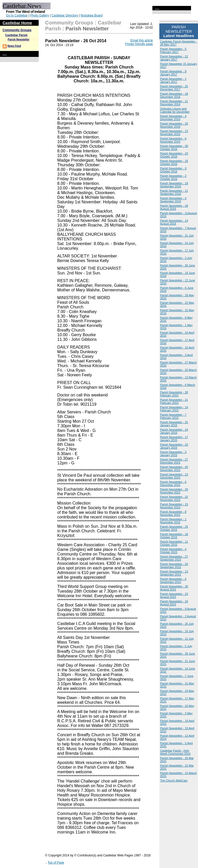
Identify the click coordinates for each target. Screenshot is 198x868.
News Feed (14, 46)
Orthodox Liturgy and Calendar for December (175, 110)
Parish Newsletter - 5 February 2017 (173, 50)
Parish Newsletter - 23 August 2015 (174, 595)
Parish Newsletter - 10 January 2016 (174, 446)
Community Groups (17, 30)
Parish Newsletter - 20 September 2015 (174, 566)
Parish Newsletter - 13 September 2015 (174, 573)
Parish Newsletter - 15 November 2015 (174, 506)
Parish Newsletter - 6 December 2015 (173, 483)
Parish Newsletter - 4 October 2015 (173, 551)
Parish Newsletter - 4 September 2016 (173, 200)
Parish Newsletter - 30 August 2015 (174, 588)
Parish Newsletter (19, 40)
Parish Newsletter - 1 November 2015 (173, 521)
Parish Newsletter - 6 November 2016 (173, 140)
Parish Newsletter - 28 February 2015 (174, 394)
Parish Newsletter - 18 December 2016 (174, 95)
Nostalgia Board (91, 15)
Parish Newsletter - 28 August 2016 (174, 207)
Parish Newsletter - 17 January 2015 (174, 439)
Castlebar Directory (65, 15)
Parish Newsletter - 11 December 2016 (174, 103)
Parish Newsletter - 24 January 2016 (174, 431)
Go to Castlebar (17, 15)
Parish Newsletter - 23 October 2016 (174, 155)
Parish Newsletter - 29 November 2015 (174, 491)
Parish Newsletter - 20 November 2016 (174, 125)
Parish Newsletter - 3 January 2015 (173, 454)
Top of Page (56, 863)
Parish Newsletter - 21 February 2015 (174, 401)
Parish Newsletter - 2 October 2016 (173, 177)
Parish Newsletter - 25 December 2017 (174, 88)
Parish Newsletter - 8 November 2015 (173, 513)
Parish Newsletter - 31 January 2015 (174, 424)
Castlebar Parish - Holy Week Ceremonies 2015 (175, 752)
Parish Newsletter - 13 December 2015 (174, 476)
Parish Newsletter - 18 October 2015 (174, 536)
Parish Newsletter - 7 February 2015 (173, 416)
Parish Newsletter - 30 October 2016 (174, 147)
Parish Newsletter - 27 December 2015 (174, 461)
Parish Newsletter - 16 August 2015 (174, 603)
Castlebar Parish (16, 35)
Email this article (142, 40)
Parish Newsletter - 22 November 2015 (174, 498)
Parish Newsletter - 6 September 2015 (173, 580)
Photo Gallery (40, 15)
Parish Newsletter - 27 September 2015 (174, 558)
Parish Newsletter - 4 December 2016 (173, 118)
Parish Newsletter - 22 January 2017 (174, 58)
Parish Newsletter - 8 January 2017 (173, 73)
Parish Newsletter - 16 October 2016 (174, 162)
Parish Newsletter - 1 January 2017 (173, 80)
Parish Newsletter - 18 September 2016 (174, 185)
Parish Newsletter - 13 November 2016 (174, 133)
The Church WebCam (174, 780)
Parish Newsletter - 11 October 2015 (174, 543)
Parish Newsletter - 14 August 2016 (174, 222)
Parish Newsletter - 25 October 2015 (174, 528)
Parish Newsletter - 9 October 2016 (173, 170)
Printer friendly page (139, 44)
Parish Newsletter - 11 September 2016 (174, 192)
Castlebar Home (17, 23)
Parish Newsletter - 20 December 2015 (174, 468)
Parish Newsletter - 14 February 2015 (174, 409)
